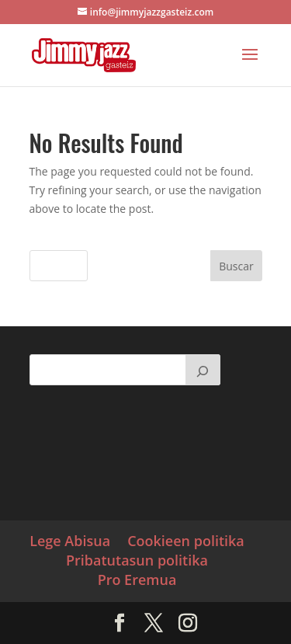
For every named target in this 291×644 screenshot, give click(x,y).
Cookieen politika (186, 541)
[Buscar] (203, 370)
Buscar (236, 266)
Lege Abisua (70, 541)
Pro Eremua (137, 580)
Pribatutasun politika (137, 560)
